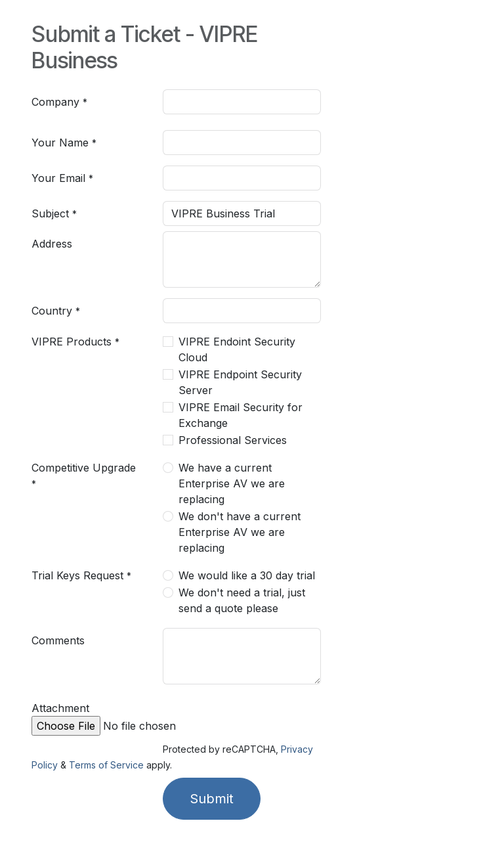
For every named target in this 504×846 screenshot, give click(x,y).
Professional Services (233, 440)
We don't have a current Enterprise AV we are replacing (240, 532)
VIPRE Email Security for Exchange (241, 415)
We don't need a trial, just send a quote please (242, 600)
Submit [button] (212, 799)
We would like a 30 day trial (247, 575)
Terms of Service (106, 765)
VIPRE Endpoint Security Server (240, 382)
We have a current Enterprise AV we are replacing (232, 483)
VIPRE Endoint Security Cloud (237, 349)
